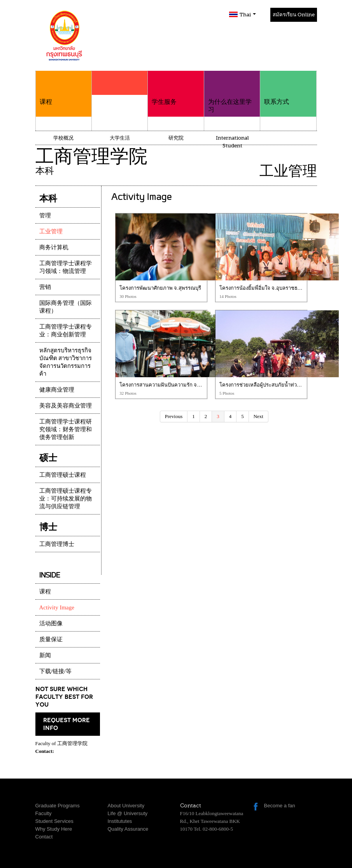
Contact (44, 837)
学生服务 (176, 88)
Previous (174, 416)
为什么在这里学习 (232, 92)
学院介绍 (120, 98)
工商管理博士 (57, 544)
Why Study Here (54, 829)
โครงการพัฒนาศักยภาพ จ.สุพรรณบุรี (160, 288)
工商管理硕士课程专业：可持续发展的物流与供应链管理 (66, 499)
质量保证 (51, 639)
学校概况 (63, 138)
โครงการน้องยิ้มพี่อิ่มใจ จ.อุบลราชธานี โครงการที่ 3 (276, 288)
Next (258, 416)
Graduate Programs (58, 806)
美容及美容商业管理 (66, 406)
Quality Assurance (128, 829)
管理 (45, 215)
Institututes (120, 821)
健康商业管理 (57, 390)
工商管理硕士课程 (63, 475)
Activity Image (57, 607)
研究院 (176, 138)
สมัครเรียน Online (294, 15)
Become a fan (280, 806)
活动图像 (51, 623)
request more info (67, 724)
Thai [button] (248, 15)
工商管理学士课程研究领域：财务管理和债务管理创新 (66, 429)
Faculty (44, 813)
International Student (232, 142)
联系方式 (288, 88)
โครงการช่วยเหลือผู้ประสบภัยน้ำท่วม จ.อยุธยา (270, 385)
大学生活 (120, 138)
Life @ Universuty (128, 813)
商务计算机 (54, 247)
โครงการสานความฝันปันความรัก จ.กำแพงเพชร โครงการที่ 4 (186, 385)
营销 (45, 287)
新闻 (45, 655)
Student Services (54, 821)
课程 (64, 88)
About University (126, 806)
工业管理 (51, 231)
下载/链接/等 (55, 671)
